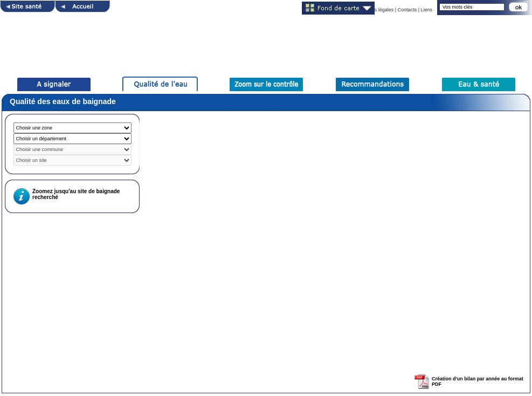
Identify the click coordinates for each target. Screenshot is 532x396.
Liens (426, 10)
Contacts (407, 10)
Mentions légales (376, 10)
